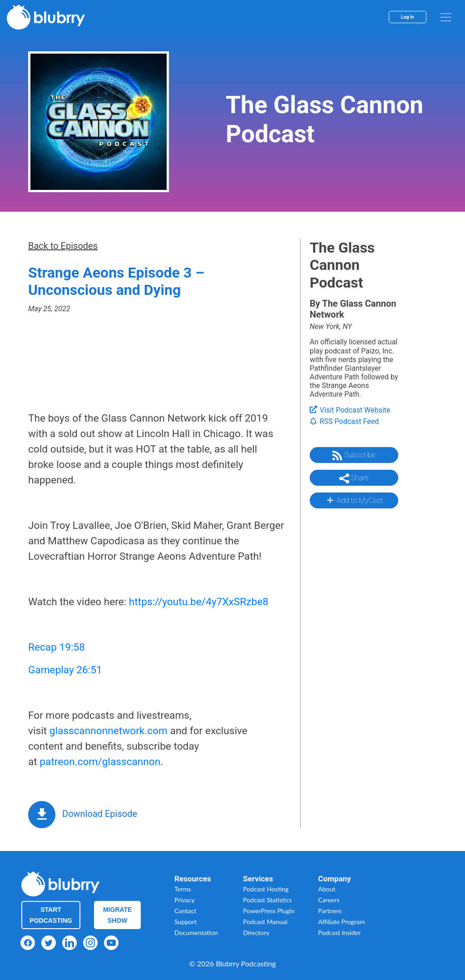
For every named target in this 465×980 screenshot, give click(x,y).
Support (186, 922)
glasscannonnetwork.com (109, 731)
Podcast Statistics (267, 900)
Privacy (185, 900)
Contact (186, 911)
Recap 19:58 (57, 647)
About (327, 889)
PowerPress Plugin (269, 911)
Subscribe (354, 456)
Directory (256, 933)
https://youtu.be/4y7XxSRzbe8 (199, 602)
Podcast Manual (265, 922)
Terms (183, 889)
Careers (329, 900)
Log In (408, 17)
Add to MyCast (354, 500)
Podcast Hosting (266, 889)
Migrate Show (118, 915)
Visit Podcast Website (350, 410)
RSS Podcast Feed (344, 421)
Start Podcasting (51, 915)
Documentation (196, 933)
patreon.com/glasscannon (100, 762)
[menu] (446, 17)
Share (354, 478)
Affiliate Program (342, 922)
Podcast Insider (340, 933)
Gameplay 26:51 (65, 670)
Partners (330, 911)
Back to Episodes (63, 246)
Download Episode (100, 814)
